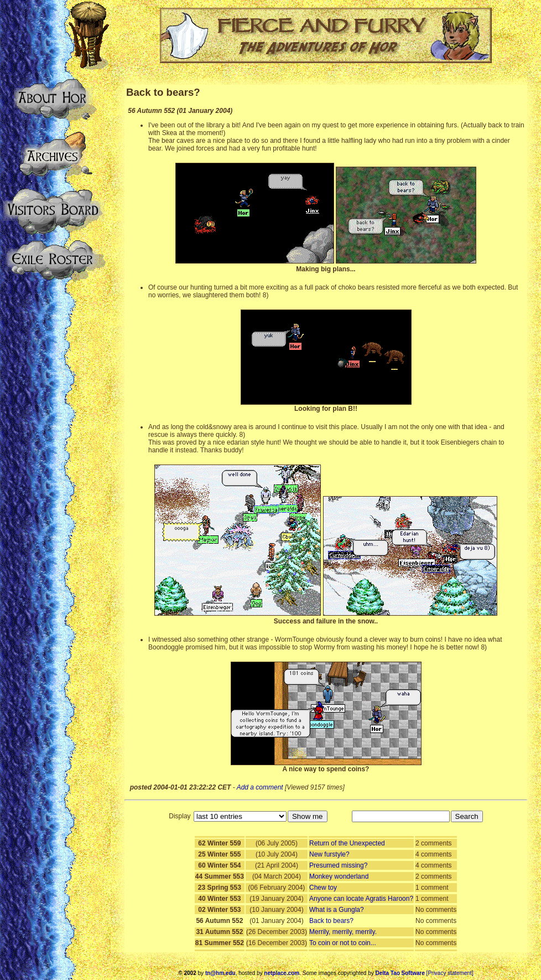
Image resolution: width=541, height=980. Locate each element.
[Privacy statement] (450, 973)
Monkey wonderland (339, 876)
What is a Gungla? (337, 910)
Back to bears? (331, 921)
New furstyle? (329, 854)
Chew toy (323, 888)
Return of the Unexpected (347, 843)
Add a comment (260, 787)
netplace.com (282, 973)
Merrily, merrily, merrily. (343, 932)
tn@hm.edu (220, 973)
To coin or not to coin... (343, 943)
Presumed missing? (338, 865)
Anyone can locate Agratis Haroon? (361, 899)
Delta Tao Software (400, 973)
